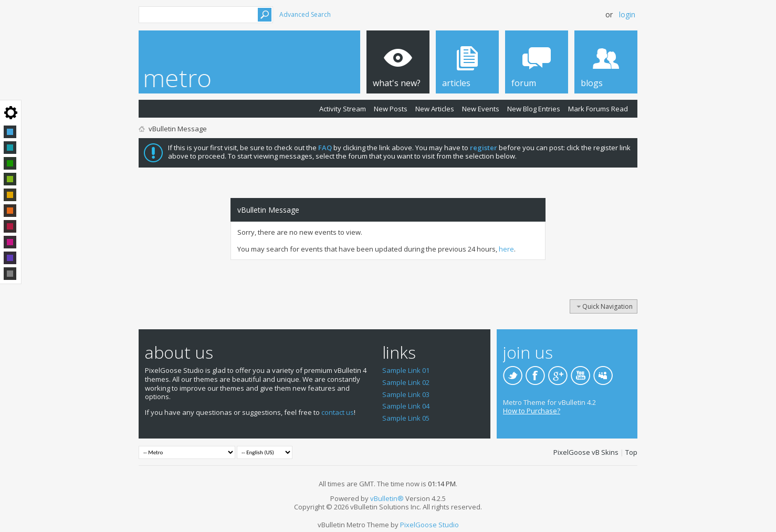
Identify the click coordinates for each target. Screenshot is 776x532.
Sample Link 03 (406, 394)
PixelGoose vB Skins (586, 452)
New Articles (435, 109)
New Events (481, 109)
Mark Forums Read (598, 109)
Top (631, 452)
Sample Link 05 (406, 418)
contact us (338, 412)
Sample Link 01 (406, 370)
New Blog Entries (534, 109)
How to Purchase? (532, 411)
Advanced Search (305, 14)
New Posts (391, 109)
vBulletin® (387, 498)
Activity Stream (343, 109)
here (506, 249)
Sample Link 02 (406, 382)
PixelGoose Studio (429, 525)
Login (627, 14)
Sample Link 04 (406, 406)
